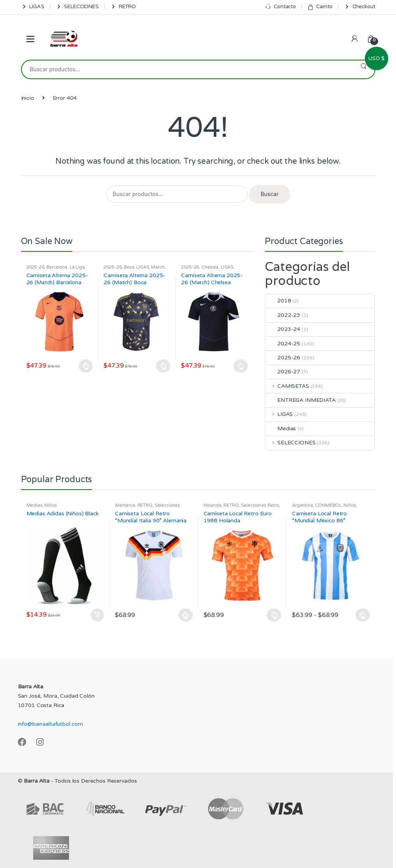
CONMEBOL (328, 505)
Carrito (320, 7)
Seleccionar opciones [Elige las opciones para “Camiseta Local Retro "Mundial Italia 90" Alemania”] (186, 615)
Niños (50, 505)
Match (158, 267)
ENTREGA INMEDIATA (301, 400)
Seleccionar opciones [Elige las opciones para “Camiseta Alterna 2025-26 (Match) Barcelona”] (86, 366)
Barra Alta (37, 781)
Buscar (363, 69)
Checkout (360, 7)
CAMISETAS (287, 386)
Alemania (125, 505)
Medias (281, 429)
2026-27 (283, 372)
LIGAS (33, 7)
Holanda (213, 505)
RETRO (123, 7)
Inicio (28, 98)
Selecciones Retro (260, 505)
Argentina (303, 505)
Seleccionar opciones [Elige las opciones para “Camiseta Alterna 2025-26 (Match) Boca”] (163, 366)
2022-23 (283, 315)
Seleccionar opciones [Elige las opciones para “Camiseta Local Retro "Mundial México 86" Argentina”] (363, 615)
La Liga (77, 267)
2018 (278, 301)
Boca (129, 267)
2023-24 (283, 329)
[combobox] (187, 69)
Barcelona (57, 267)
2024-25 (283, 344)
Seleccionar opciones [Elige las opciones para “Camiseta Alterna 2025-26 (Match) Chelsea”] (241, 366)
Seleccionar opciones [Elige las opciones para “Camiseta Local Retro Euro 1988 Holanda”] (274, 615)
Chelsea (210, 267)
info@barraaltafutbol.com (51, 724)
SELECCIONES (77, 7)
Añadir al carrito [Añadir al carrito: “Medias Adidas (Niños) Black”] (97, 615)
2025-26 (35, 267)
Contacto (281, 7)
